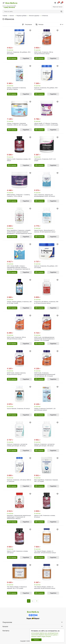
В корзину (13, 58)
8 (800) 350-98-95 (9, 7)
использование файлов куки (39, 633)
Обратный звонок (58, 7)
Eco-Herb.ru (11, 3)
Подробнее (26, 58)
